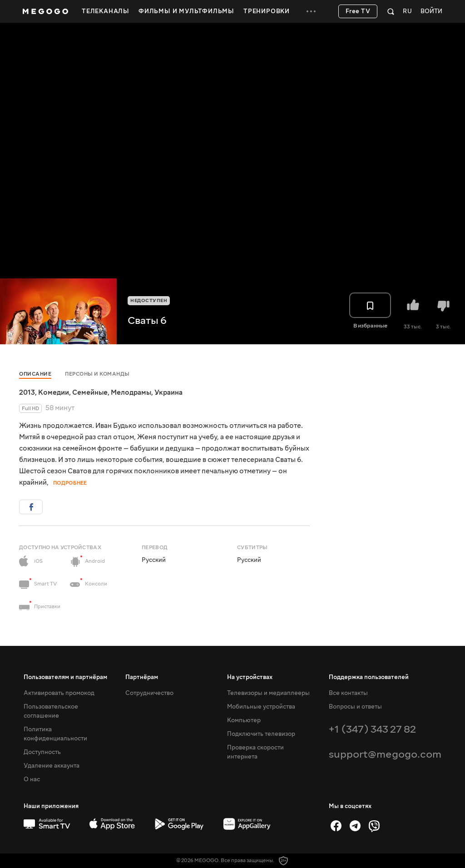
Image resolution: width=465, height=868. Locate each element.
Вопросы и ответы (355, 707)
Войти (431, 12)
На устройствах (250, 677)
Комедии (54, 392)
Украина (168, 392)
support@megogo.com (385, 754)
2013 (27, 392)
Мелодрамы (131, 392)
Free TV (358, 11)
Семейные (90, 392)
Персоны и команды (97, 374)
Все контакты (348, 693)
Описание (35, 374)
